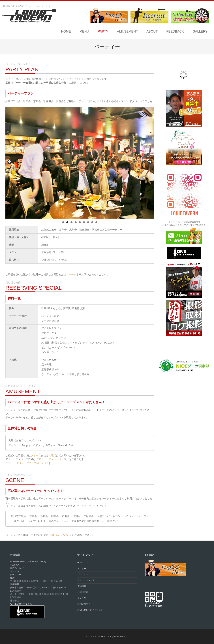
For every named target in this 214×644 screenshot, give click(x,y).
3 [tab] (71, 222)
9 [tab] (96, 222)
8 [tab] (92, 222)
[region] (80, 163)
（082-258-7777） (59, 535)
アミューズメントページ (52, 459)
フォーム (71, 274)
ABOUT (152, 31)
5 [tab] (80, 222)
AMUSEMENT (127, 31)
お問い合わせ (84, 604)
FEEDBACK (175, 31)
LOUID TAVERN (97, 636)
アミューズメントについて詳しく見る (28, 463)
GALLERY (200, 31)
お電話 (52, 455)
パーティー (83, 574)
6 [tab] (84, 222)
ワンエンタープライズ (21, 604)
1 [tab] (63, 222)
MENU (84, 31)
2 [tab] (67, 222)
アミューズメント (86, 580)
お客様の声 (83, 592)
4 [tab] (76, 222)
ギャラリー (83, 598)
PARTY (103, 31)
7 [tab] (88, 222)
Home (66, 31)
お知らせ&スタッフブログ (90, 610)
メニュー (82, 569)
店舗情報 (82, 586)
